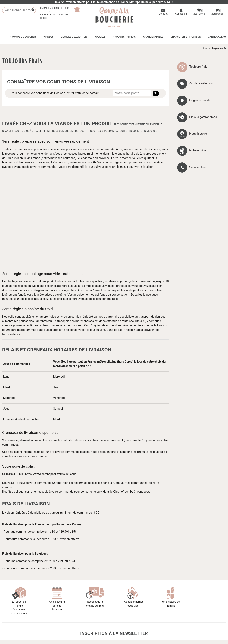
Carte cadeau (217, 37)
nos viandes (20, 149)
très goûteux (122, 124)
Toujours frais (198, 67)
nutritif (140, 124)
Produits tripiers (124, 37)
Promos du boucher (19, 37)
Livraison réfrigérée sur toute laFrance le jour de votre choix (54, 13)
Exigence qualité (200, 100)
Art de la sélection (201, 84)
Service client (198, 167)
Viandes (48, 37)
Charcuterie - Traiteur (186, 37)
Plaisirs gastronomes (203, 117)
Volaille (100, 37)
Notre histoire (198, 134)
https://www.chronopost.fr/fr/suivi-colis (51, 474)
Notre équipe (198, 150)
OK (156, 93)
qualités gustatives (104, 281)
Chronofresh (44, 321)
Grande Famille (153, 37)
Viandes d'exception (74, 37)
